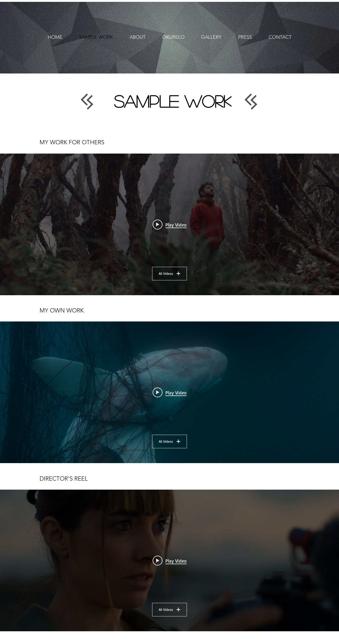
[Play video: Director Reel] (170, 560)
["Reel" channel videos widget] (169, 560)
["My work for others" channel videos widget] (169, 224)
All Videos (169, 273)
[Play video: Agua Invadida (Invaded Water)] (170, 392)
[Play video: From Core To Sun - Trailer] (170, 224)
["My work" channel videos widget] (169, 392)
